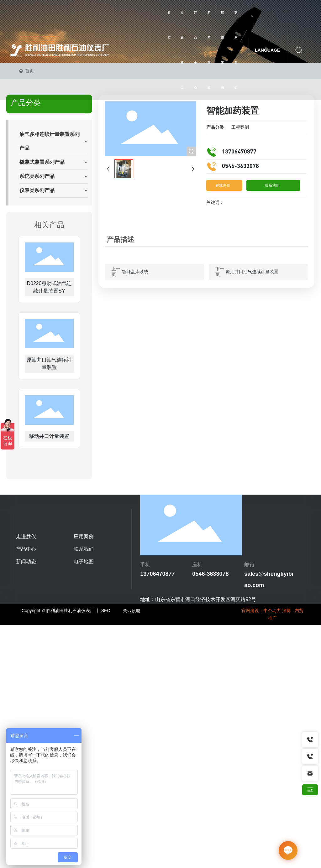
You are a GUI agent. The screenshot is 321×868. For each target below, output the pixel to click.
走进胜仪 (26, 536)
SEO (106, 611)
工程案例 (240, 127)
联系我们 (84, 549)
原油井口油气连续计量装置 (252, 272)
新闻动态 (26, 561)
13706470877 (239, 152)
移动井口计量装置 (49, 436)
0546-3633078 (240, 166)
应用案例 (84, 536)
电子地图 (84, 561)
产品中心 (26, 549)
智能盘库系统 (135, 272)
